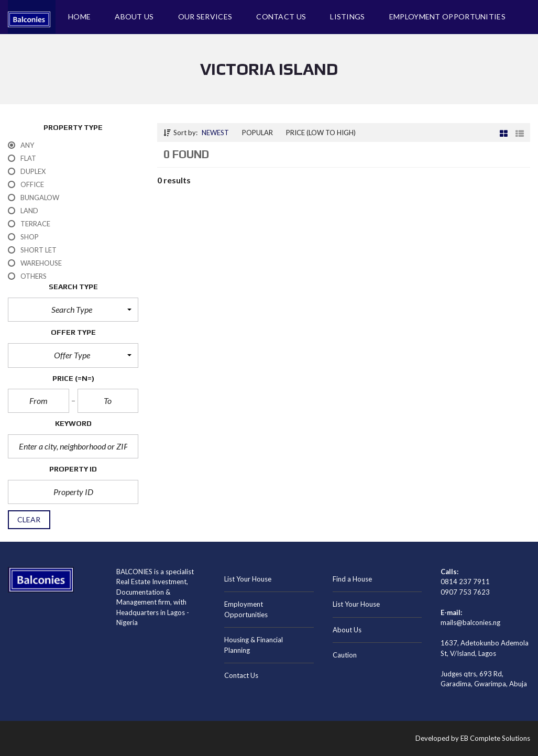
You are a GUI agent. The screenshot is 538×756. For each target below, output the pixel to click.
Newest (215, 133)
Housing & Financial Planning (254, 645)
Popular (257, 133)
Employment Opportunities (246, 609)
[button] (73, 310)
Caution (345, 655)
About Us (347, 630)
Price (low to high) (321, 133)
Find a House (352, 579)
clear (29, 520)
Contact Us (241, 675)
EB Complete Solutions (495, 738)
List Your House (248, 579)
